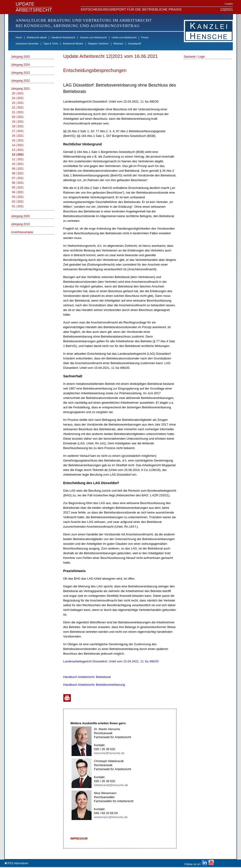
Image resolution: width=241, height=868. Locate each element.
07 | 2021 (18, 178)
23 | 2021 (18, 103)
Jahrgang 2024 (20, 65)
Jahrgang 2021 (20, 89)
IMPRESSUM (79, 839)
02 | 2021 (18, 202)
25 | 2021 (18, 93)
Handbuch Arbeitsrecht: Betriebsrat (87, 677)
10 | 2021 (18, 164)
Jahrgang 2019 (20, 224)
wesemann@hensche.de (111, 817)
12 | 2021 (18, 155)
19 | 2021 (18, 122)
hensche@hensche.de (109, 753)
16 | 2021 (18, 136)
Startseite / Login (194, 57)
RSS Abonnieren (17, 862)
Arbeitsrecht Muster (73, 44)
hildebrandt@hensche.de (111, 785)
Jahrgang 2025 (20, 57)
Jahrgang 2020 (20, 216)
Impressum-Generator (27, 44)
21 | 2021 (18, 112)
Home (19, 38)
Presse (145, 38)
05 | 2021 (18, 187)
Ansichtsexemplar (22, 232)
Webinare (118, 44)
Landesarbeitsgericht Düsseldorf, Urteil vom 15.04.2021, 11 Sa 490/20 (111, 661)
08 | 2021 (18, 173)
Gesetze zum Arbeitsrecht (93, 38)
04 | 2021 (18, 192)
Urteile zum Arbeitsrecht (124, 38)
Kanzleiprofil (134, 44)
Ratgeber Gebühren (98, 44)
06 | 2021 (18, 183)
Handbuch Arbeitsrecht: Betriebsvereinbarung (94, 685)
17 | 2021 (18, 131)
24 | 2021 (18, 98)
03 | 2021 (18, 197)
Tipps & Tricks (51, 44)
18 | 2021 (18, 126)
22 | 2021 (18, 108)
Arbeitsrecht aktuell (37, 38)
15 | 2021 (18, 140)
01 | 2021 (18, 206)
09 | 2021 (18, 169)
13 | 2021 (18, 150)
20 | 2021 (18, 117)
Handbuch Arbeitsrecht (63, 38)
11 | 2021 (18, 159)
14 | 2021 (18, 145)
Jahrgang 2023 (20, 73)
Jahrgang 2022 (20, 81)
